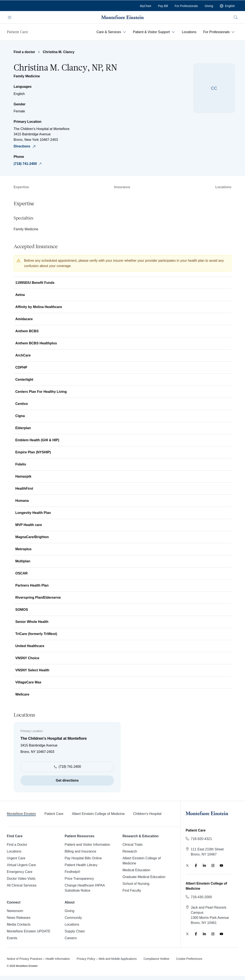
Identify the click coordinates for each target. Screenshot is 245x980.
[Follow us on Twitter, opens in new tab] (187, 865)
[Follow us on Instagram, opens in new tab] (213, 865)
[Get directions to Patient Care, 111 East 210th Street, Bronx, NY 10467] (207, 852)
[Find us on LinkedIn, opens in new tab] (204, 865)
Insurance (122, 187)
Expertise (21, 187)
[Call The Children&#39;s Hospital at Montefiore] (102, 164)
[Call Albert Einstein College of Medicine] (201, 897)
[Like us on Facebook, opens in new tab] (196, 865)
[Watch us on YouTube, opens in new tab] (221, 865)
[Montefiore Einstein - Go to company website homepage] (122, 17)
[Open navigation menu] (10, 17)
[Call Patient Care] (201, 839)
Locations (223, 187)
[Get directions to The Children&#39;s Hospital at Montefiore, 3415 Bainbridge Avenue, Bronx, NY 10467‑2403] (102, 146)
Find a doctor (24, 52)
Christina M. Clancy (58, 52)
